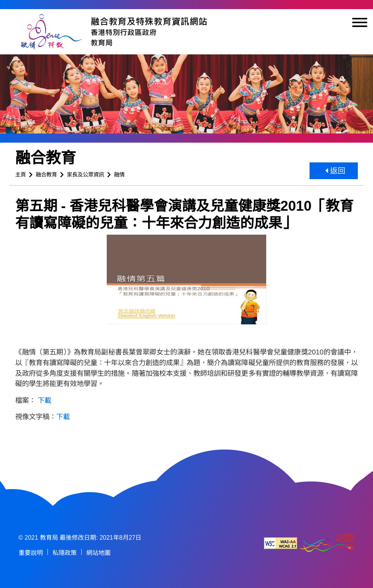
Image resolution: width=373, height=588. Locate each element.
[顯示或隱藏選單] (360, 24)
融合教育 (46, 175)
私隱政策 (65, 553)
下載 (44, 400)
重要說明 (31, 553)
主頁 (21, 175)
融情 (119, 175)
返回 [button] (335, 171)
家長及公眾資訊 (85, 175)
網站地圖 (98, 553)
